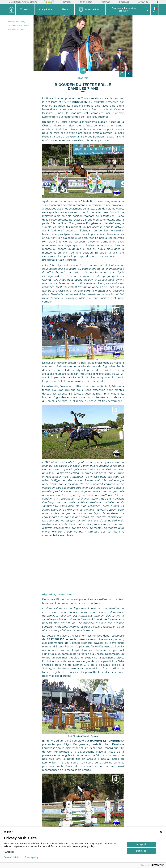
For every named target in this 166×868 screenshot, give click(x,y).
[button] (25, 10)
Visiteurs (25, 10)
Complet (106, 2)
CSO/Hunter (86, 2)
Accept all (141, 844)
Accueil (11, 22)
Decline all (141, 851)
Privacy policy (31, 857)
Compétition (46, 10)
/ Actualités (19, 22)
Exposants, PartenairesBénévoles (124, 10)
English (9, 832)
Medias (66, 10)
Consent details (12, 857)
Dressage (124, 2)
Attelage (143, 2)
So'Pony (67, 2)
